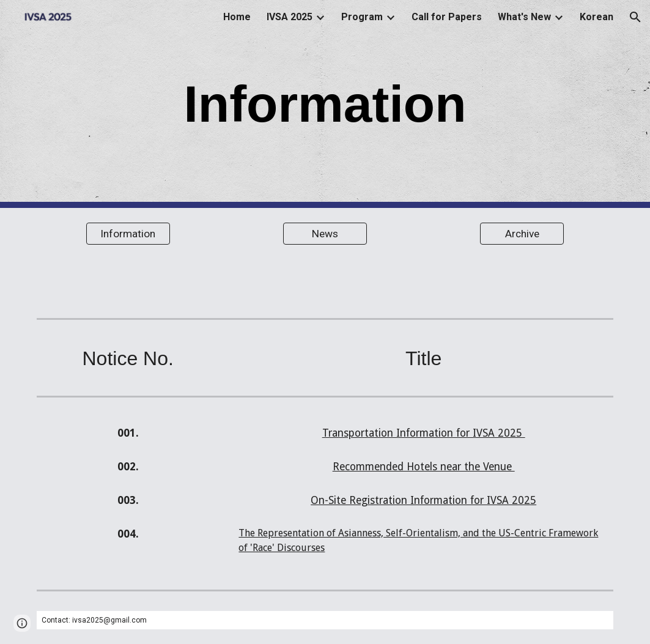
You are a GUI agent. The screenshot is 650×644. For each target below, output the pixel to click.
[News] (325, 234)
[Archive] (522, 234)
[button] (635, 17)
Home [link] (237, 17)
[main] (325, 104)
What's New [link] (524, 17)
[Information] (128, 234)
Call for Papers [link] (447, 17)
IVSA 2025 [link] (290, 17)
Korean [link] (596, 17)
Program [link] (362, 17)
